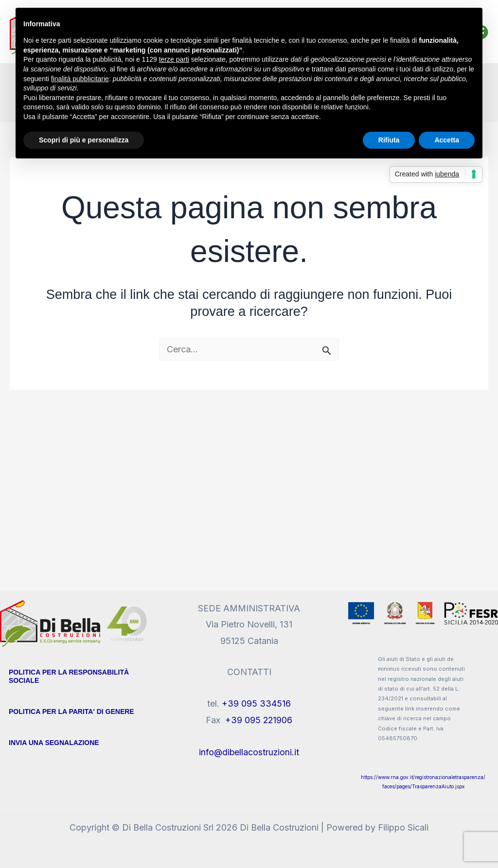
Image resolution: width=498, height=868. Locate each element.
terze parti (174, 59)
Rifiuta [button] (389, 140)
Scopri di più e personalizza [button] (84, 140)
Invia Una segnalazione (54, 743)
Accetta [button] (447, 140)
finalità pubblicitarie (80, 79)
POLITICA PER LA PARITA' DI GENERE (71, 712)
